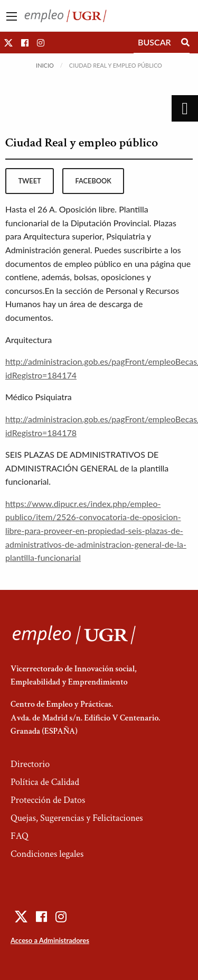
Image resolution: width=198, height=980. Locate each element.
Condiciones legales (47, 854)
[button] (8, 43)
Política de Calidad (45, 782)
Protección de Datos (48, 800)
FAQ (20, 836)
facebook (93, 181)
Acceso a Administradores (50, 940)
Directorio (30, 764)
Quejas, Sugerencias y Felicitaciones (77, 818)
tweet (29, 181)
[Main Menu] (12, 16)
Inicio (45, 65)
